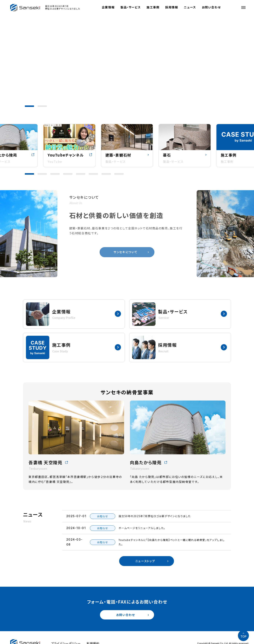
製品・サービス (131, 7)
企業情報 (108, 7)
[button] (29, 106)
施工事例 (153, 7)
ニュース (190, 7)
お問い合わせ (212, 7)
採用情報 (172, 7)
